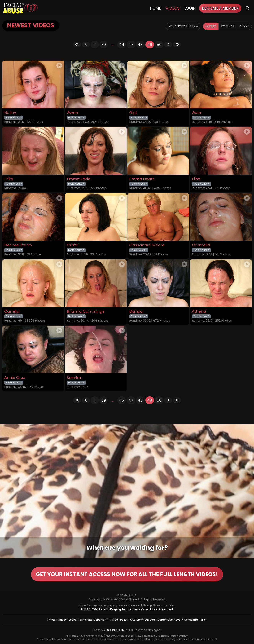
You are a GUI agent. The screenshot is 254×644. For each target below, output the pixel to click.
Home (155, 8)
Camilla (12, 311)
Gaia (196, 113)
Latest (211, 26)
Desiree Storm (18, 245)
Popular (228, 26)
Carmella (201, 245)
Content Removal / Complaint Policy (182, 620)
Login (190, 8)
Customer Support (143, 620)
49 (150, 45)
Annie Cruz (15, 378)
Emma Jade (79, 179)
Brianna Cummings (86, 311)
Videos (173, 8)
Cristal (73, 245)
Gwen (72, 113)
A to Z (244, 26)
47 (131, 45)
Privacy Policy (119, 620)
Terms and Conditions (93, 620)
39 (104, 45)
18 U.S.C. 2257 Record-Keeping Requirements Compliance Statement (127, 609)
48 (140, 45)
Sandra (74, 378)
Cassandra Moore (147, 245)
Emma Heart (142, 179)
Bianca (136, 311)
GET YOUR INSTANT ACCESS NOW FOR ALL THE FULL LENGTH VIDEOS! (127, 574)
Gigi (133, 113)
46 (122, 45)
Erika (9, 179)
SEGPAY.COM (116, 630)
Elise (196, 179)
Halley (10, 113)
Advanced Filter (183, 26)
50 (159, 45)
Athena (199, 311)
